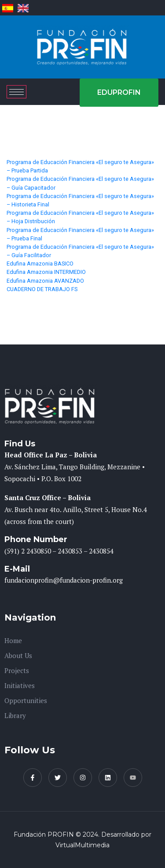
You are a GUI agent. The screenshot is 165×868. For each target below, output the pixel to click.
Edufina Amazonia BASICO (40, 264)
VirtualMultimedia (82, 845)
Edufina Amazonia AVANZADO (45, 281)
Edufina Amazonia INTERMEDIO (46, 272)
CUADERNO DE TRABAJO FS (42, 289)
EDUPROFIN (119, 92)
